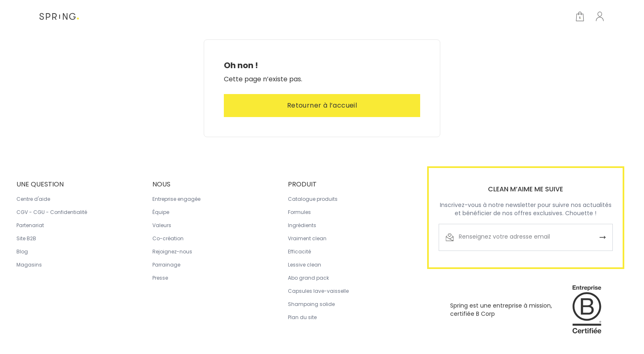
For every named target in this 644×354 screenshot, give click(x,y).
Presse (160, 278)
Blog (22, 252)
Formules (299, 212)
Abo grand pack (308, 278)
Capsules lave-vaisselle (318, 291)
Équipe (161, 212)
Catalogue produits (313, 199)
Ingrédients (302, 225)
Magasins (29, 265)
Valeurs (162, 225)
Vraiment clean (307, 238)
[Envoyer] (603, 237)
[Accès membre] (600, 16)
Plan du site (302, 317)
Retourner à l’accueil (322, 105)
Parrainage (166, 265)
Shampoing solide (311, 304)
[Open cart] (580, 16)
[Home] (59, 16)
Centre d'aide (33, 199)
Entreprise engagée (176, 199)
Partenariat (30, 225)
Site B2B (26, 238)
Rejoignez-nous (172, 252)
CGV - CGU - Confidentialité (52, 212)
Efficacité (299, 252)
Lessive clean (305, 265)
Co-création (168, 238)
